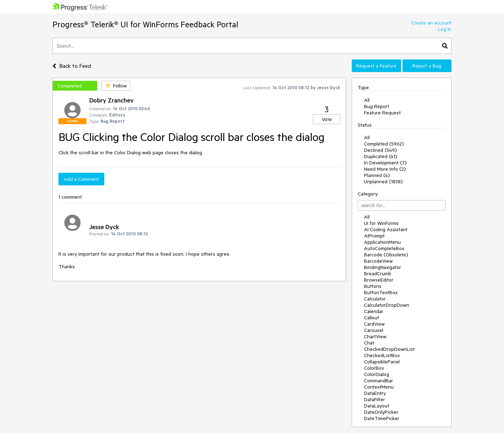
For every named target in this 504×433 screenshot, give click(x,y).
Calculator (375, 299)
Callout (372, 318)
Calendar (374, 311)
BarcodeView (378, 261)
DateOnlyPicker (381, 412)
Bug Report (377, 106)
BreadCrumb (378, 274)
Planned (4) (377, 175)
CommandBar (379, 381)
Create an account (431, 23)
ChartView (375, 336)
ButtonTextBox (381, 292)
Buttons (373, 286)
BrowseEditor (379, 280)
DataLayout (377, 406)
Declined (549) (380, 150)
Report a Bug (427, 66)
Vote (327, 119)
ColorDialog (377, 374)
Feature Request (382, 113)
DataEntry (375, 393)
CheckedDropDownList (389, 349)
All (367, 100)
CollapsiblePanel (382, 362)
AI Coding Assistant (386, 229)
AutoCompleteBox (384, 248)
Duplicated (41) (381, 156)
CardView (374, 324)
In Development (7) (385, 163)
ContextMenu (379, 387)
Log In (445, 29)
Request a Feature (376, 66)
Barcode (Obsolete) (386, 255)
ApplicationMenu (382, 242)
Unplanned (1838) (383, 182)
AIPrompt (374, 236)
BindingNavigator (383, 267)
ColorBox (374, 368)
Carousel (374, 330)
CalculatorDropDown (387, 305)
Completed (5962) (384, 144)
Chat (369, 343)
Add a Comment (81, 179)
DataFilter (374, 399)
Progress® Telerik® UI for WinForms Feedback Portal (145, 24)
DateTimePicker (382, 418)
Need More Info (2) (385, 169)
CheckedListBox (382, 355)
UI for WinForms (381, 223)
